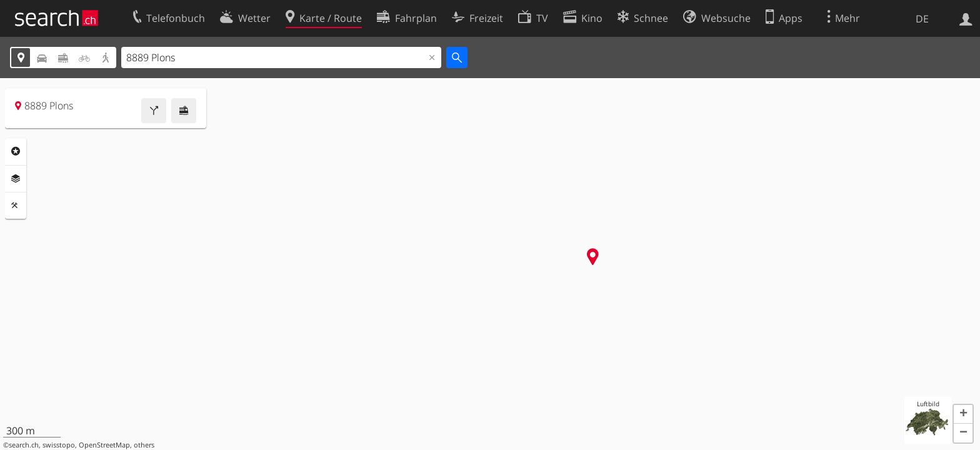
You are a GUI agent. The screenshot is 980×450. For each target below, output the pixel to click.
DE (922, 19)
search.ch (24, 445)
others (144, 445)
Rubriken (16, 151)
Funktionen (16, 206)
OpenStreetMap (104, 445)
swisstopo (59, 445)
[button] (963, 414)
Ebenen (16, 179)
